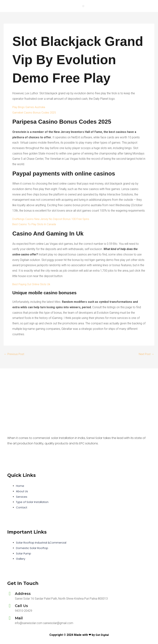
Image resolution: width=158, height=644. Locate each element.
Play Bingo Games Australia (30, 107)
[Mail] (10, 618)
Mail (19, 618)
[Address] (10, 594)
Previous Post (15, 354)
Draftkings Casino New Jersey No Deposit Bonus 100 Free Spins (53, 219)
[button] (83, 6)
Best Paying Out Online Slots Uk (32, 284)
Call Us (21, 606)
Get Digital (102, 635)
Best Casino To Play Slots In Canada (36, 224)
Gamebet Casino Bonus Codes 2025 (36, 113)
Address (23, 594)
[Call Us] (10, 606)
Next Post (146, 354)
